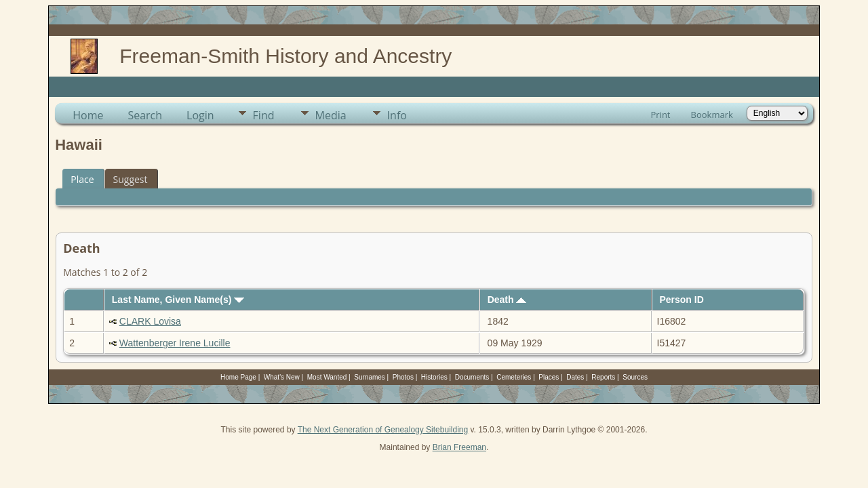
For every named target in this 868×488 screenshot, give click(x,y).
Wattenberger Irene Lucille (175, 343)
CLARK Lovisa (150, 321)
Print (660, 115)
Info (397, 115)
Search (145, 115)
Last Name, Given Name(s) (178, 300)
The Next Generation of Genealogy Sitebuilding (383, 430)
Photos (403, 377)
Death (507, 300)
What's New (282, 377)
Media (331, 115)
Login (200, 115)
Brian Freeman (459, 447)
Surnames (370, 377)
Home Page (238, 377)
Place (82, 179)
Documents (472, 377)
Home (88, 115)
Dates (575, 377)
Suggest (131, 179)
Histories (434, 377)
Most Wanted (327, 377)
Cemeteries (514, 377)
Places (549, 377)
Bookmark (712, 115)
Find (264, 115)
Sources (635, 377)
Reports (603, 377)
